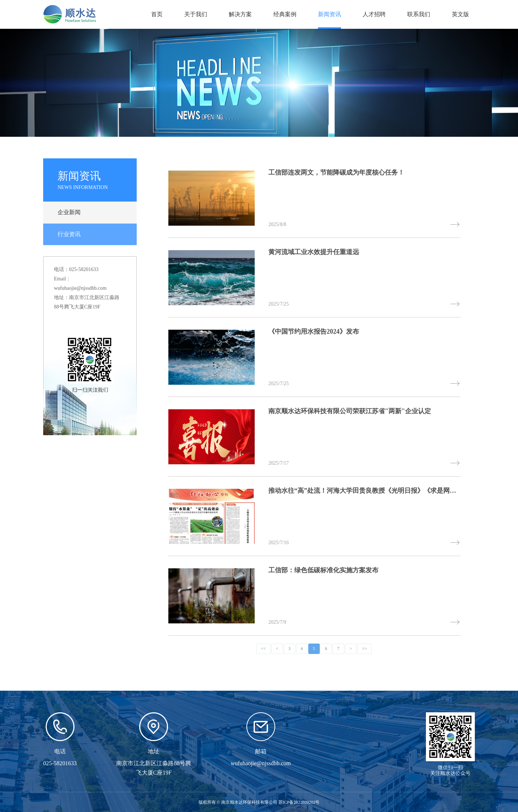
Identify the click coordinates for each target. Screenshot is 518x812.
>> (364, 649)
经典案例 (285, 14)
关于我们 (196, 14)
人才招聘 (374, 14)
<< (263, 649)
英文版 (460, 14)
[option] (259, 83)
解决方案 (240, 14)
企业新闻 (69, 212)
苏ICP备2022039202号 (299, 802)
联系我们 (419, 14)
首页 (157, 14)
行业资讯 (69, 234)
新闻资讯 (330, 14)
